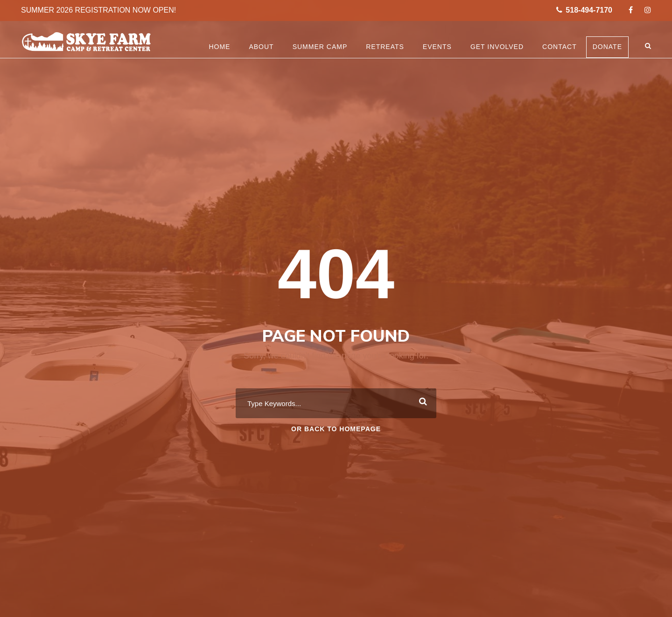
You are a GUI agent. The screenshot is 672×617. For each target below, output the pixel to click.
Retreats (385, 47)
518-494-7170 (584, 10)
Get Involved (497, 47)
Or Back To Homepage (336, 429)
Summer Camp (320, 47)
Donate (607, 47)
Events (437, 47)
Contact (560, 47)
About (261, 47)
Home (219, 47)
